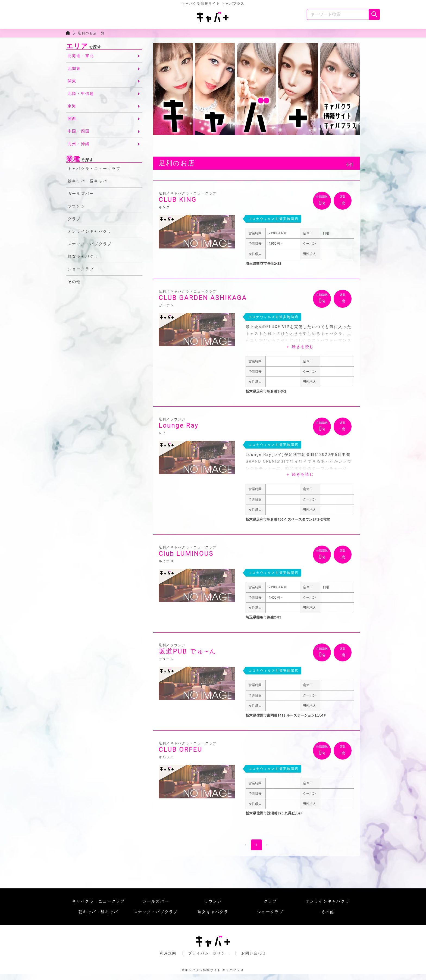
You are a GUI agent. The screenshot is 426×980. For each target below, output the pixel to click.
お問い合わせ (254, 958)
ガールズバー (81, 198)
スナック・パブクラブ (90, 249)
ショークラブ (81, 274)
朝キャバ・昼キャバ (87, 186)
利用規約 (168, 958)
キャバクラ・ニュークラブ (94, 173)
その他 (74, 286)
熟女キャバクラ (83, 261)
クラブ (74, 223)
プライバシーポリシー (209, 958)
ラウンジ (76, 211)
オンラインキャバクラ (90, 236)
